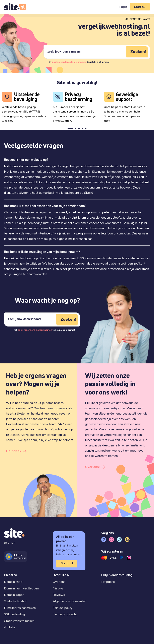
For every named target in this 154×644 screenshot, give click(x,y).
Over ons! (92, 467)
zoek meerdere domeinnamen (69, 62)
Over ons (59, 582)
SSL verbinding (14, 614)
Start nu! (67, 563)
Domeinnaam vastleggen (21, 588)
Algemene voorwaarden (70, 601)
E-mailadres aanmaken (20, 608)
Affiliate (10, 627)
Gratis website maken (19, 621)
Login (123, 7)
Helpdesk (14, 451)
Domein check (14, 582)
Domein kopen (14, 595)
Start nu (140, 7)
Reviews (59, 595)
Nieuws (58, 588)
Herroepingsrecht (65, 614)
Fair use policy (63, 608)
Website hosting (16, 601)
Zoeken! (138, 52)
